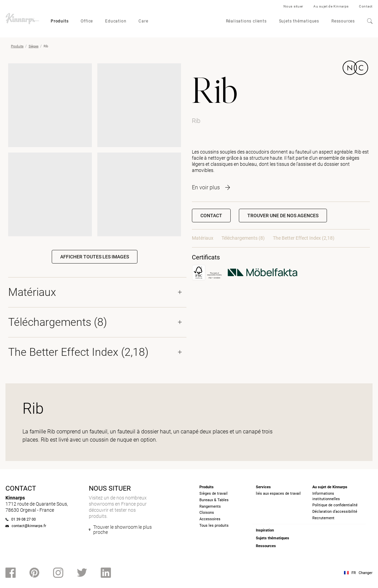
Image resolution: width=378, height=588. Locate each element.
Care (143, 21)
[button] (283, 216)
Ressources (343, 21)
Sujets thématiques (299, 21)
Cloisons (207, 513)
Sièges (34, 46)
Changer (366, 573)
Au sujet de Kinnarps (331, 6)
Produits (60, 21)
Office (87, 21)
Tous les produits (214, 526)
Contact (366, 6)
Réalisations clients (246, 21)
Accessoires (210, 519)
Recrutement (323, 518)
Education (116, 21)
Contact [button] (211, 216)
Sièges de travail (213, 494)
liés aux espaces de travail (278, 494)
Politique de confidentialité (335, 505)
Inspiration (265, 530)
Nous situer (293, 6)
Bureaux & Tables (214, 500)
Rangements (210, 506)
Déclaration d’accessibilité (335, 512)
